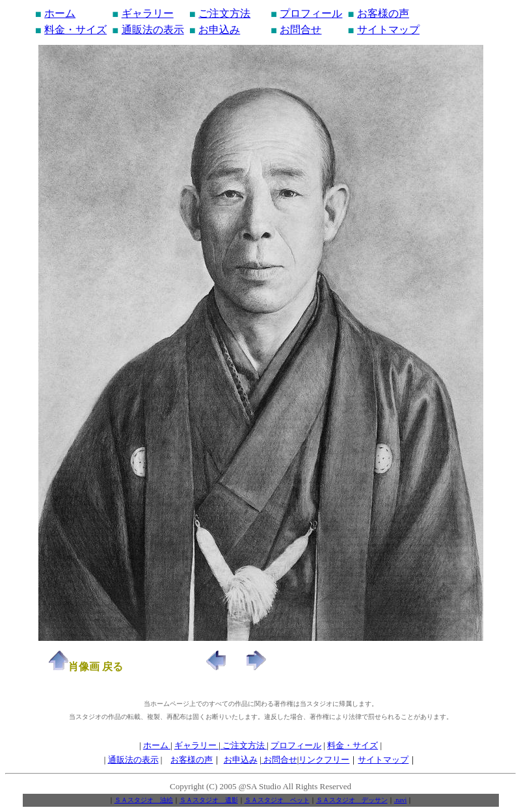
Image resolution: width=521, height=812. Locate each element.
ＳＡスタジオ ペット (277, 800)
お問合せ (301, 30)
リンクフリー (324, 760)
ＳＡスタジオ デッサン (352, 800)
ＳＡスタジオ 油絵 (144, 800)
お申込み (219, 30)
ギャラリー (148, 13)
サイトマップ (388, 30)
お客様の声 (383, 13)
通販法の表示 (153, 30)
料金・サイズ (75, 30)
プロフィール (311, 13)
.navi (401, 800)
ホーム (60, 13)
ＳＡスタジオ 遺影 (209, 800)
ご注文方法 (224, 13)
